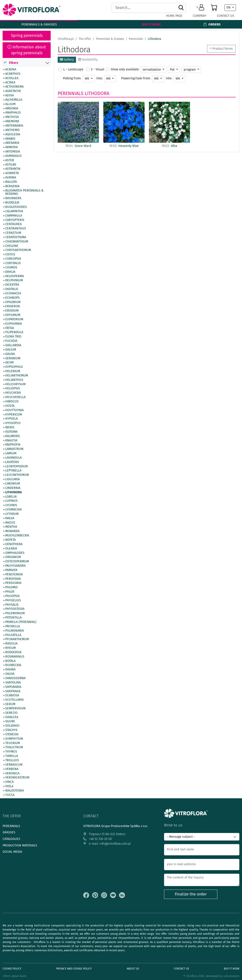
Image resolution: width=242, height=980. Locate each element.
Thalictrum (14, 748)
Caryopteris (15, 220)
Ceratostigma (16, 237)
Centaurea (13, 224)
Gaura (10, 354)
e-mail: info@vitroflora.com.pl (107, 844)
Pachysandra (15, 566)
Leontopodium (16, 466)
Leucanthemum (17, 475)
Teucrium (13, 743)
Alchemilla (14, 100)
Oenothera (14, 544)
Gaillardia (13, 345)
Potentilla (13, 618)
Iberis (10, 427)
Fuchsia (11, 341)
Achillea (12, 78)
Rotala (10, 661)
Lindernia (13, 488)
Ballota (11, 182)
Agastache (13, 91)
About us (133, 969)
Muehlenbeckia (17, 536)
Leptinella (13, 471)
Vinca (9, 782)
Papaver (11, 570)
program (190, 70)
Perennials (71, 93)
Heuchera (13, 393)
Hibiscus (12, 402)
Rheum (10, 648)
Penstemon (14, 575)
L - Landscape (73, 69)
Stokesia (12, 734)
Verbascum (14, 765)
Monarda (12, 531)
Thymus (11, 752)
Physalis (12, 605)
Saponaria (13, 687)
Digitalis (12, 289)
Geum (9, 363)
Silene (10, 722)
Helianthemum (17, 376)
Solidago (12, 726)
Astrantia (13, 169)
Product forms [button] (223, 49)
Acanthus (13, 74)
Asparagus (13, 156)
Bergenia (12, 186)
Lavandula (13, 458)
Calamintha (14, 211)
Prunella (13, 626)
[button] (201, 8)
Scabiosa (12, 696)
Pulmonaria (15, 631)
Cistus (10, 255)
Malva (10, 518)
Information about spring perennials (27, 50)
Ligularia (12, 480)
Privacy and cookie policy (74, 969)
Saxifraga (13, 691)
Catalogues (11, 839)
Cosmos (11, 268)
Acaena (11, 70)
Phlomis (11, 588)
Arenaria (12, 143)
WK (87, 79)
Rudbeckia (13, 665)
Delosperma (15, 276)
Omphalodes (15, 553)
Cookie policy (12, 969)
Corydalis (13, 263)
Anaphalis (13, 113)
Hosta (10, 406)
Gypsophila (14, 367)
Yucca (10, 795)
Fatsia (10, 328)
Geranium (13, 358)
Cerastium (13, 233)
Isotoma (11, 432)
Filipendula (14, 332)
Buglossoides (16, 207)
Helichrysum (15, 384)
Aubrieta (12, 173)
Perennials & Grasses (39, 24)
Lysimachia (13, 510)
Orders (212, 24)
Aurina (11, 178)
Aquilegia (13, 134)
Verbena (12, 769)
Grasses (9, 832)
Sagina (10, 670)
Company (200, 16)
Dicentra (12, 285)
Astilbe (11, 165)
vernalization (152, 70)
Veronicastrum (17, 778)
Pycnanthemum (17, 639)
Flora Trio (13, 337)
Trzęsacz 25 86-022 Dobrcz (104, 834)
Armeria (11, 148)
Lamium (11, 454)
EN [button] (229, 8)
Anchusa (12, 117)
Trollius (12, 760)
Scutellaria (14, 700)
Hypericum (14, 415)
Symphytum (14, 739)
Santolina (13, 683)
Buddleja (12, 203)
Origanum (13, 557)
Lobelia (11, 497)
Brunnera (13, 198)
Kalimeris (13, 436)
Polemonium (15, 614)
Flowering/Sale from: (136, 78)
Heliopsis (13, 389)
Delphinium (14, 281)
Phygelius (13, 600)
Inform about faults (15, 976)
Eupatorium (14, 319)
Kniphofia (13, 445)
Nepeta (10, 540)
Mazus (10, 523)
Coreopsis (13, 259)
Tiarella (12, 756)
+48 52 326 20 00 (98, 839)
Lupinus (11, 501)
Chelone (12, 246)
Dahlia (10, 272)
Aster (10, 160)
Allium (10, 104)
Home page (174, 16)
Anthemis (12, 130)
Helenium (13, 371)
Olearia (11, 549)
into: (99, 78)
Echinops (12, 298)
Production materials (20, 845)
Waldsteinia (15, 791)
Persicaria (13, 583)
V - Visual (98, 69)
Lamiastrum (14, 449)
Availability (88, 60)
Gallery (67, 60)
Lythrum (12, 514)
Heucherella (15, 397)
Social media (12, 852)
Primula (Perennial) (21, 622)
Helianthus (14, 380)
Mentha (11, 527)
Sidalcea (12, 717)
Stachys (11, 730)
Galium (11, 350)
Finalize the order (191, 894)
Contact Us (226, 16)
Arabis (10, 139)
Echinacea (13, 293)
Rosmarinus (15, 657)
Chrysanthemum (18, 250)
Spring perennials (27, 36)
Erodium (12, 311)
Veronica (12, 773)
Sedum (10, 704)
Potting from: (72, 78)
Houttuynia (14, 410)
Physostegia (15, 609)
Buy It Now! (151, 24)
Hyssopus (13, 423)
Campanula (14, 216)
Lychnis (11, 505)
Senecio (11, 713)
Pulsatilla (13, 635)
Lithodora (13, 492)
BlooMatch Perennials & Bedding (24, 192)
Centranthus (16, 229)
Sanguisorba (15, 678)
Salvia (10, 674)
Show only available (125, 69)
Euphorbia (14, 324)
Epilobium (13, 302)
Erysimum (13, 315)
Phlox (10, 592)
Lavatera (12, 462)
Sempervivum (15, 709)
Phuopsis (12, 596)
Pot (173, 70)
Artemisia (13, 152)
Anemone (12, 122)
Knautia (11, 441)
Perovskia (13, 579)
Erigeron (13, 307)
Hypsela (11, 419)
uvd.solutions (231, 976)
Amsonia (12, 109)
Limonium (13, 484)
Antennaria (14, 126)
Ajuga (10, 95)
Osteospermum (17, 562)
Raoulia (11, 644)
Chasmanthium (17, 242)
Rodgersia (13, 652)
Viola (9, 786)
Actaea (10, 83)
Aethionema (14, 87)
